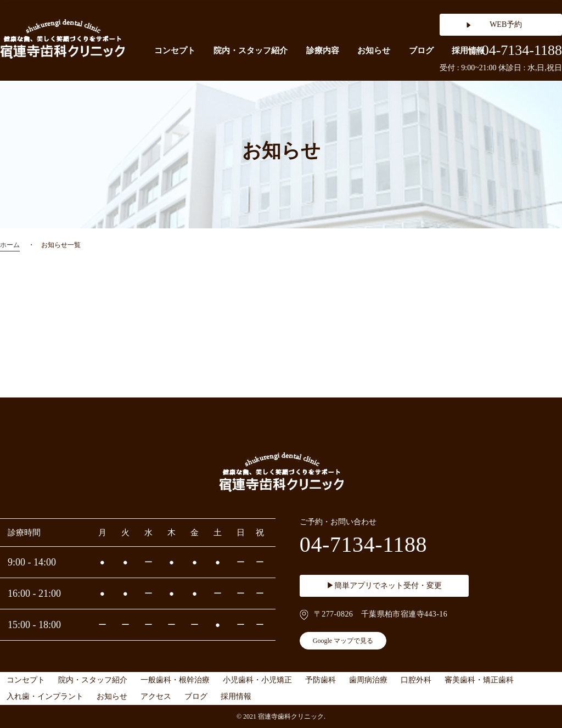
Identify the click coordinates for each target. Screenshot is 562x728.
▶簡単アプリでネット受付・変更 (384, 586)
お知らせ (374, 51)
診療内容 (323, 51)
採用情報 (236, 696)
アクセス (156, 696)
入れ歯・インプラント (45, 696)
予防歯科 (321, 680)
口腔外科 (416, 680)
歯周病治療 (368, 680)
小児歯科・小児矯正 (257, 680)
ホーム (10, 245)
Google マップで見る (343, 641)
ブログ (421, 51)
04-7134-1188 (515, 51)
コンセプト (175, 51)
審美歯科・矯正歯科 (479, 680)
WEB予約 (506, 24)
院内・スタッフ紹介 (251, 51)
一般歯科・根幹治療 (175, 680)
